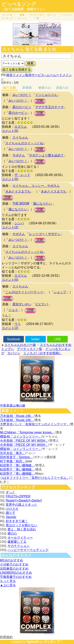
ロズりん (21, 127)
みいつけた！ (22, 95)
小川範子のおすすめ (14, 564)
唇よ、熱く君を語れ (22, 529)
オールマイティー (20, 538)
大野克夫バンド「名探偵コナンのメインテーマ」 (35, 424)
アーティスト (37, 17)
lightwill (33, 642)
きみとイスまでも (18, 191)
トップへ (7, 349)
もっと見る (8, 581)
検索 (30, 63)
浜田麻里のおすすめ (14, 569)
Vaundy (11, 517)
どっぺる (7, 17)
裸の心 (12, 533)
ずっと (10, 492)
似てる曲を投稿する (17, 70)
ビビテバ (42, 304)
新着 (22, 17)
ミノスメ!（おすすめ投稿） (43, 353)
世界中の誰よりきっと (22, 505)
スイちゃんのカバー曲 (20, 345)
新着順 (27, 88)
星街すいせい (22, 304)
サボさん (19, 155)
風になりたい (43, 204)
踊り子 (10, 513)
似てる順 (9, 88)
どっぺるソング (19, 4)
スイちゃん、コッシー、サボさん (36, 186)
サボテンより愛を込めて (46, 155)
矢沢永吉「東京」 (13, 453)
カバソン (52, 15)
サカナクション (19, 546)
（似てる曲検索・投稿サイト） (24, 9)
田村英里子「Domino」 (16, 457)
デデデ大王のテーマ (50, 107)
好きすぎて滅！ (17, 521)
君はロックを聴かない (22, 525)
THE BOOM (21, 203)
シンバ (19, 223)
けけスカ (12, 509)
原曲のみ (62, 88)
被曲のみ (45, 88)
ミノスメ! (66, 15)
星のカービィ (22, 107)
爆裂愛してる (17, 542)
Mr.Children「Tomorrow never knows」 (27, 432)
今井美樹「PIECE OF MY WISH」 (24, 441)
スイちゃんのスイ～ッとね (24, 143)
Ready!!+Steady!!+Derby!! (24, 500)
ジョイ (13, 310)
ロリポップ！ (53, 642)
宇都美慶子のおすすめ (16, 577)
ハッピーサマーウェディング (28, 550)
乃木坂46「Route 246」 (17, 416)
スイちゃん (20, 137)
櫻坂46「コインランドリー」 (21, 436)
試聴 (40, 101)
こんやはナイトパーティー (24, 292)
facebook (14, 339)
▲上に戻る (8, 585)
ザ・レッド (22, 175)
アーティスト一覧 (30, 349)
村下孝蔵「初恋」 (13, 461)
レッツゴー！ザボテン (45, 234)
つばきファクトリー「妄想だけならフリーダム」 (35, 478)
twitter (36, 339)
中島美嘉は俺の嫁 (13, 405)
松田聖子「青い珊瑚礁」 (17, 465)
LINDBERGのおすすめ (16, 573)
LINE (57, 339)
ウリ (18, 324)
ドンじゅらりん (46, 95)
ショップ (60, 292)
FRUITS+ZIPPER (18, 496)
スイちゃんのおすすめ (56, 345)
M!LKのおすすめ (12, 560)
